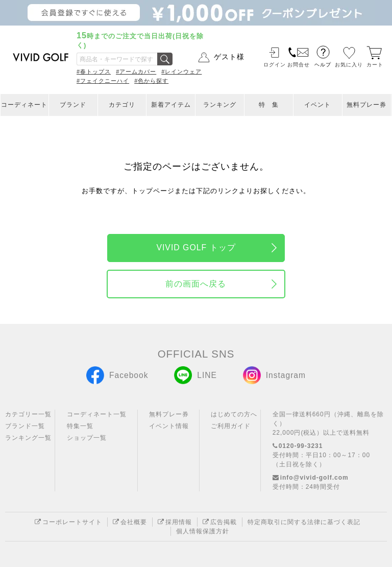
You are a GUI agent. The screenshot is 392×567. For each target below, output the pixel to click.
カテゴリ (122, 105)
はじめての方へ (234, 414)
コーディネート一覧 (97, 414)
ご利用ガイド (231, 426)
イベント (317, 105)
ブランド (73, 105)
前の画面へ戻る (196, 284)
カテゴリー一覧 (28, 414)
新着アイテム (171, 105)
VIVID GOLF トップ (196, 247)
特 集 (269, 105)
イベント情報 (169, 426)
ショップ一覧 (87, 438)
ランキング (220, 105)
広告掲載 (220, 522)
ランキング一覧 (28, 438)
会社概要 (130, 522)
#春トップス (94, 72)
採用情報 (175, 522)
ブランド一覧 (25, 426)
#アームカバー (136, 72)
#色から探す (151, 81)
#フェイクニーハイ (103, 81)
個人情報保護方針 (203, 531)
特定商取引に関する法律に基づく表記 (304, 522)
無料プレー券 (366, 105)
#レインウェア (181, 72)
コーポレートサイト (68, 522)
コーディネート (24, 105)
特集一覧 (80, 426)
